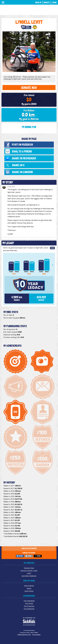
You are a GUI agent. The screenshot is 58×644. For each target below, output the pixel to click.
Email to (22, 151)
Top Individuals (29, 601)
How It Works (29, 586)
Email (30, 556)
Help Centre (29, 591)
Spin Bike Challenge (29, 576)
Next (53, 265)
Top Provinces (29, 606)
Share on (24, 158)
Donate (47, 2)
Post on (22, 145)
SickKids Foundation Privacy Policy (24, 635)
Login (54, 2)
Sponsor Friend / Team (29, 571)
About (29, 588)
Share (21, 556)
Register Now (29, 568)
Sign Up (38, 2)
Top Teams (29, 603)
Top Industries (29, 609)
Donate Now (29, 88)
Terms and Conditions (36, 635)
